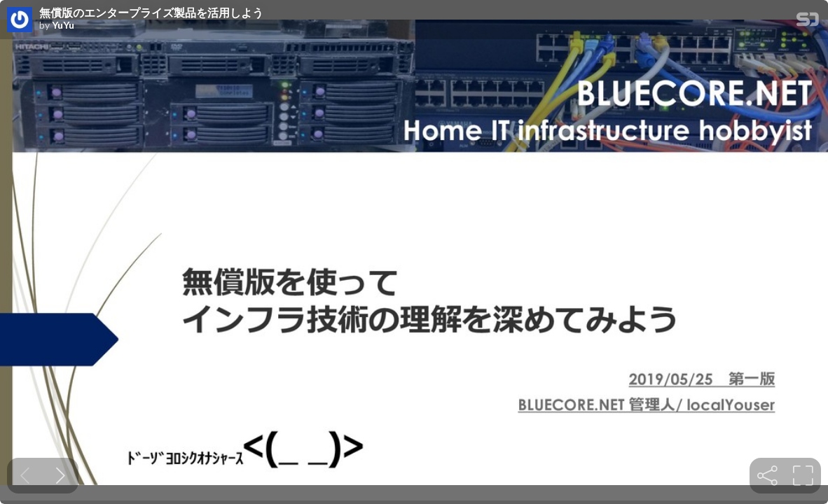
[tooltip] (767, 476)
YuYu (63, 25)
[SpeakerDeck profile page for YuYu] (20, 20)
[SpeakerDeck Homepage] (808, 22)
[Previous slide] (25, 476)
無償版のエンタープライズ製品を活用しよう (151, 13)
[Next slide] (61, 476)
